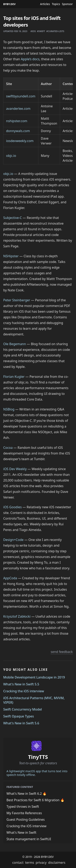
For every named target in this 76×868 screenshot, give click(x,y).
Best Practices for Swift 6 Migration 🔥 (35, 800)
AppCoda (10, 578)
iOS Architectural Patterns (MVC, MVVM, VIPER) (34, 700)
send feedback (62, 652)
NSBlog (9, 409)
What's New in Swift (21, 832)
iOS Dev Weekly (15, 469)
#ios (33, 31)
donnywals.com (18, 131)
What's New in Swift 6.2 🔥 (27, 794)
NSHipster (11, 256)
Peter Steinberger (17, 300)
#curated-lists (55, 31)
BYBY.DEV (9, 4)
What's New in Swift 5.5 (21, 684)
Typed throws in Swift (23, 807)
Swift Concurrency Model (23, 709)
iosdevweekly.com (20, 141)
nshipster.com (17, 121)
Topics (56, 4)
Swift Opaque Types (19, 716)
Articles (45, 4)
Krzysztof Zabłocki (17, 616)
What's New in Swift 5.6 (21, 723)
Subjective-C (13, 218)
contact (18, 863)
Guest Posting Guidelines (26, 820)
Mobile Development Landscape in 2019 (34, 677)
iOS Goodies (12, 507)
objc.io (11, 156)
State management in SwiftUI (29, 839)
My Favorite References (24, 813)
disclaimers (57, 863)
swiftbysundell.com (21, 96)
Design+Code (13, 540)
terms (30, 863)
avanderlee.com (18, 109)
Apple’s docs (30, 59)
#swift (41, 31)
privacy (41, 863)
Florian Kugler (14, 377)
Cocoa (8, 448)
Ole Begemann (15, 344)
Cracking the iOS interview (24, 691)
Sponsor (67, 4)
